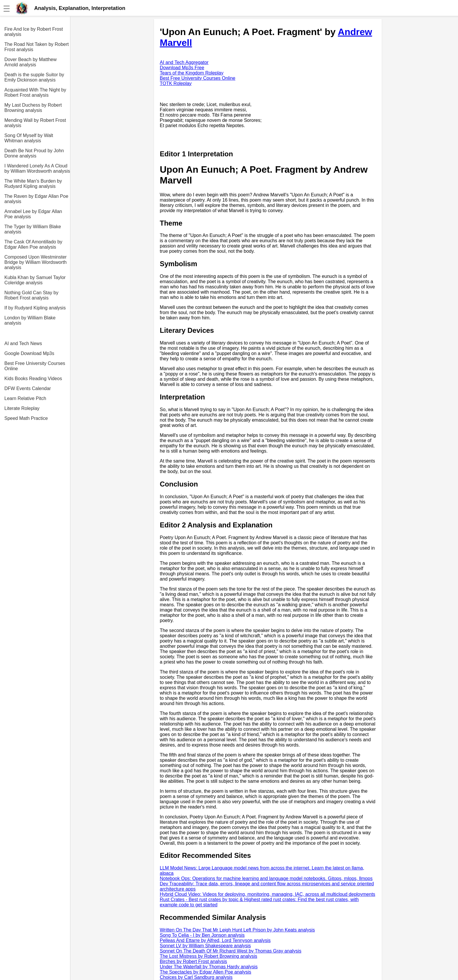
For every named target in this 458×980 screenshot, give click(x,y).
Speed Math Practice (26, 418)
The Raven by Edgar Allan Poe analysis (36, 199)
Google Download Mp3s (29, 353)
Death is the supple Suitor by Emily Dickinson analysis (34, 77)
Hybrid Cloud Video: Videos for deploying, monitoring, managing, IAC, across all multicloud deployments (268, 894)
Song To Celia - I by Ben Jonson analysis (202, 935)
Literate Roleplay (22, 408)
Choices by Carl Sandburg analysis (196, 977)
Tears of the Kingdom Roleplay (192, 73)
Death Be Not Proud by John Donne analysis (34, 153)
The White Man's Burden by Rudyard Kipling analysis (33, 184)
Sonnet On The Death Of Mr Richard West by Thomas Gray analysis (231, 951)
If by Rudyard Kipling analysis (35, 308)
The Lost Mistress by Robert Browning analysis (208, 956)
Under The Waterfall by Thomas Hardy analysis (209, 967)
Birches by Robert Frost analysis (193, 961)
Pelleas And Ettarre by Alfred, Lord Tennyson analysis (215, 940)
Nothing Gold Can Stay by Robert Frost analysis (31, 295)
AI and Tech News (23, 343)
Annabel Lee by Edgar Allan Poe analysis (33, 214)
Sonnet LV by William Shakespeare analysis (205, 946)
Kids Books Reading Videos (33, 379)
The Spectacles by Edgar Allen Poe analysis (205, 972)
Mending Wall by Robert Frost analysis (35, 123)
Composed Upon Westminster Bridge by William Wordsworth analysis (35, 262)
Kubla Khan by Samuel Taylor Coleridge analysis (35, 280)
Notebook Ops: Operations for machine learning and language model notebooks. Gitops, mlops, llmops (266, 878)
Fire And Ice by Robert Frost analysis (34, 32)
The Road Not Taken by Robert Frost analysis (37, 47)
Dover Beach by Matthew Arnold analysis (31, 62)
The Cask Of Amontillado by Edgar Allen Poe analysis (33, 244)
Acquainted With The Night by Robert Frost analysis (35, 92)
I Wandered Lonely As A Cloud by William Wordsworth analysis (37, 168)
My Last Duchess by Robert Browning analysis (33, 108)
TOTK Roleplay (176, 83)
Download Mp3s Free (182, 68)
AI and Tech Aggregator (184, 62)
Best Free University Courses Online (35, 366)
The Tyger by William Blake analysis (33, 229)
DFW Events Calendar (28, 388)
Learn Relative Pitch (25, 398)
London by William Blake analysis (30, 320)
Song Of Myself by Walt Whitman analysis (29, 138)
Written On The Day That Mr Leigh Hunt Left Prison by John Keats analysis (237, 930)
